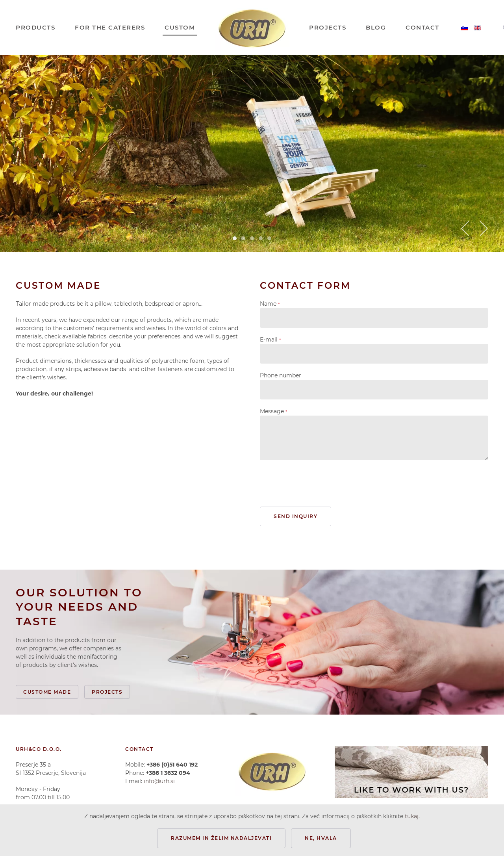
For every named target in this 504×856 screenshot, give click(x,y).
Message (273, 411)
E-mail (270, 340)
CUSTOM (180, 27)
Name (270, 304)
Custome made (47, 692)
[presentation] (320, 483)
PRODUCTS (35, 27)
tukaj (412, 816)
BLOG (376, 27)
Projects (107, 692)
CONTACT (422, 27)
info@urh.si (159, 781)
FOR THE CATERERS (110, 27)
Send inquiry (296, 516)
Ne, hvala (321, 838)
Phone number (281, 375)
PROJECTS (328, 27)
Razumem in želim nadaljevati (221, 838)
